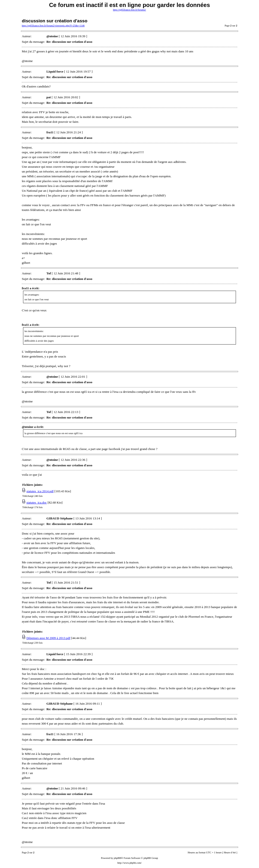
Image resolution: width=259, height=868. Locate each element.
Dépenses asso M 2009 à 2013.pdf (48, 638)
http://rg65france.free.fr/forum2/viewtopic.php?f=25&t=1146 (53, 26)
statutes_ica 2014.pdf (40, 491)
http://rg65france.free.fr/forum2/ (129, 10)
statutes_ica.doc (37, 502)
